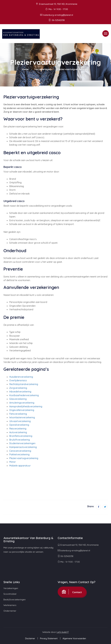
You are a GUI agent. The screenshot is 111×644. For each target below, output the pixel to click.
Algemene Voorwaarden (74, 639)
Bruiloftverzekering (20, 440)
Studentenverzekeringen (22, 443)
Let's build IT (63, 632)
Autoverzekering (18, 432)
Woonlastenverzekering (22, 417)
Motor (13, 462)
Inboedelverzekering (20, 392)
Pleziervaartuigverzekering (24, 458)
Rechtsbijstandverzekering (24, 384)
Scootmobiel (10, 594)
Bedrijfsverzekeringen (15, 600)
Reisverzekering (18, 429)
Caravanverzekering (20, 451)
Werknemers (10, 605)
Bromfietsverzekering (21, 436)
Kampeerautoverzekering (23, 447)
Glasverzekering (18, 399)
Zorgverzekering (18, 388)
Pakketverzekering (19, 454)
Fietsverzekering (18, 414)
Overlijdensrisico (18, 380)
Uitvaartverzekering (20, 421)
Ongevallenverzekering (22, 410)
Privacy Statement (49, 639)
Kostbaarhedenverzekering (24, 395)
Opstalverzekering (19, 425)
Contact (72, 592)
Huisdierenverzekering (21, 377)
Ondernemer (10, 611)
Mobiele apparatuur (20, 466)
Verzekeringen (43, 69)
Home (25, 69)
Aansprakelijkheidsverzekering (26, 406)
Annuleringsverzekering (22, 403)
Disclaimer (30, 639)
